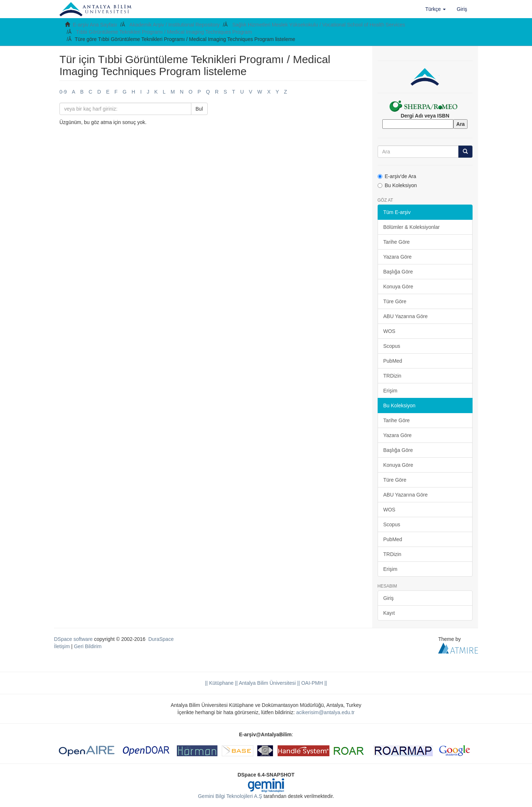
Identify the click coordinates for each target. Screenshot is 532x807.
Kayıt (389, 613)
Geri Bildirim (88, 646)
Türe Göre (395, 301)
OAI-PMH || (313, 683)
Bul (199, 109)
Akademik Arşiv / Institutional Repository (174, 25)
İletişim (62, 646)
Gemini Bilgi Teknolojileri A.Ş (230, 796)
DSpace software (73, 639)
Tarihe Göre (397, 242)
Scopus (392, 346)
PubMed (393, 361)
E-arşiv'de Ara (397, 176)
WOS (389, 331)
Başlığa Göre (398, 272)
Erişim (390, 391)
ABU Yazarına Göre (406, 316)
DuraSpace (161, 639)
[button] (436, 9)
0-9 (63, 92)
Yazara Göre (398, 257)
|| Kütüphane (219, 683)
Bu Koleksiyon (397, 185)
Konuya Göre (398, 287)
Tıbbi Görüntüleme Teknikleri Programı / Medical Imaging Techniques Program (164, 32)
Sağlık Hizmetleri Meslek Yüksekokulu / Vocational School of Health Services (319, 25)
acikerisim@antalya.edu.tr (325, 712)
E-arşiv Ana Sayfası (95, 25)
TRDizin (392, 376)
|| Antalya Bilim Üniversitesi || (267, 683)
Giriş (389, 598)
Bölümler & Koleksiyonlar (412, 227)
